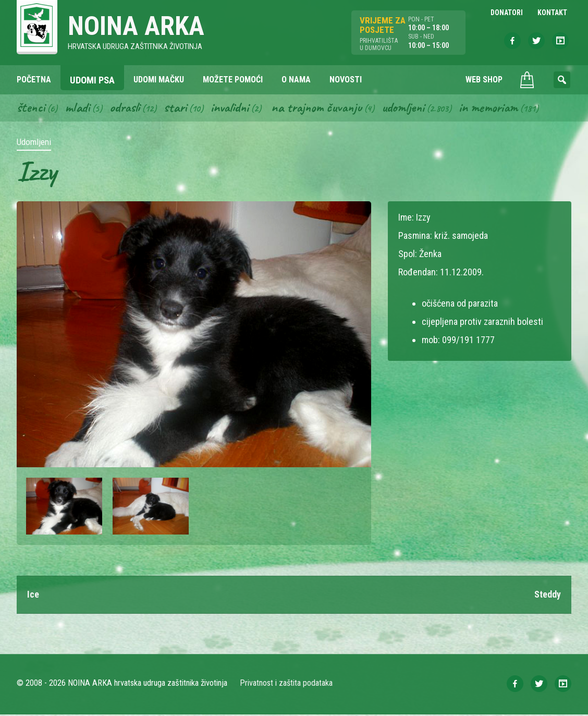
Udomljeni (414, 108)
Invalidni (235, 108)
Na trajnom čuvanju (325, 108)
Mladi (79, 108)
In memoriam (501, 108)
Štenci (31, 108)
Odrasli (127, 108)
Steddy (548, 596)
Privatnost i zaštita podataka (286, 684)
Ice (33, 596)
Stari (179, 108)
